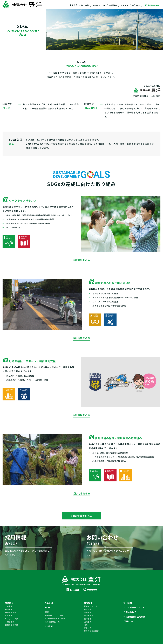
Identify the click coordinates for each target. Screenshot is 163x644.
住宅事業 (9, 615)
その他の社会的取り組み (55, 618)
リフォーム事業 (12, 618)
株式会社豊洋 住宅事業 (134, 616)
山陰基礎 (88, 621)
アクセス (88, 628)
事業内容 (74, 5)
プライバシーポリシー (134, 607)
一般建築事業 (11, 612)
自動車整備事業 (12, 625)
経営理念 (88, 609)
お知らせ (136, 5)
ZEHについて (130, 621)
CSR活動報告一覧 (52, 621)
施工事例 (85, 5)
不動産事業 (10, 621)
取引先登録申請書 (91, 631)
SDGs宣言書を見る (81, 521)
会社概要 (113, 5)
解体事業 (9, 609)
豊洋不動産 (89, 615)
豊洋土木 (88, 618)
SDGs (95, 5)
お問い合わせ (152, 5)
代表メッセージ (91, 606)
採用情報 (125, 5)
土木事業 (9, 606)
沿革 (86, 625)
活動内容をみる (81, 266)
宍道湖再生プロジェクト (55, 615)
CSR (104, 5)
